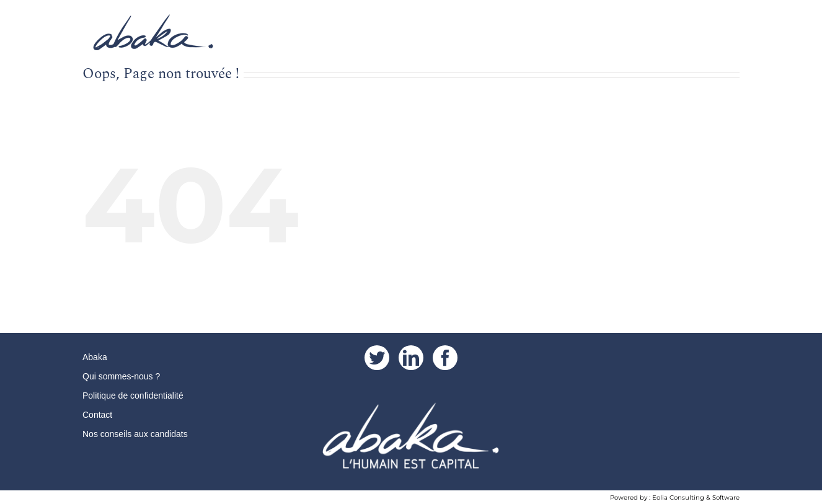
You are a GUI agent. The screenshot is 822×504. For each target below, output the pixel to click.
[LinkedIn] (411, 358)
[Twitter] (377, 358)
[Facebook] (445, 358)
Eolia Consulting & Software (696, 497)
